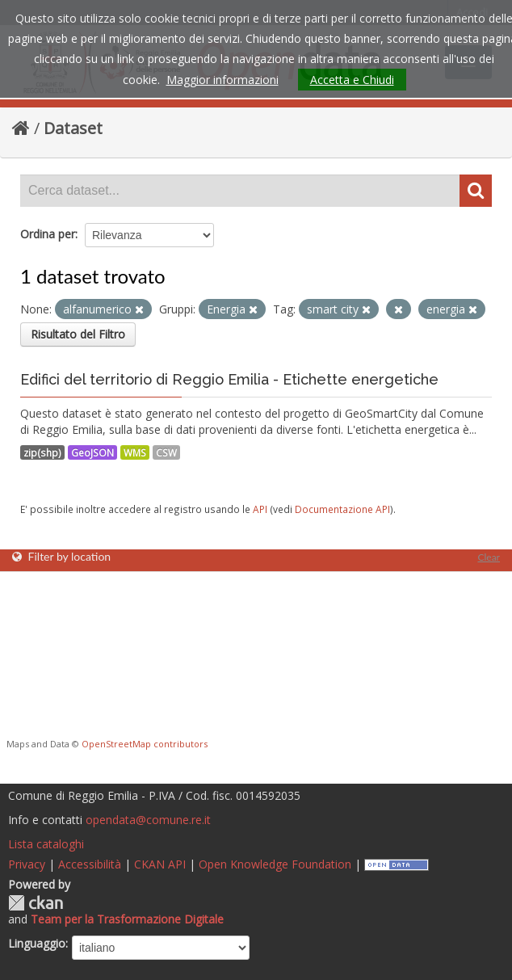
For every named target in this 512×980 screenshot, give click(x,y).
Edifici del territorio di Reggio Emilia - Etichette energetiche (229, 379)
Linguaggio (37, 943)
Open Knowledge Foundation (275, 864)
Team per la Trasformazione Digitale (127, 919)
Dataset (73, 128)
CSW (166, 452)
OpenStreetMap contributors (145, 744)
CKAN (36, 903)
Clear (489, 557)
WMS (135, 452)
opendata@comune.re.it (148, 820)
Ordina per (48, 234)
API (260, 509)
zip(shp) (42, 452)
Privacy (27, 864)
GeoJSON (92, 452)
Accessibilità (90, 864)
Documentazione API (342, 509)
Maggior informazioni (222, 80)
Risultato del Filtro (78, 334)
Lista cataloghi (46, 844)
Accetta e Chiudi (352, 80)
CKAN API (160, 864)
